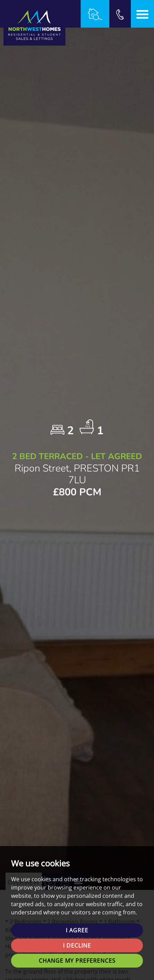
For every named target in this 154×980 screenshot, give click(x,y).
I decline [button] (77, 945)
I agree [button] (77, 930)
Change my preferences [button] (77, 961)
